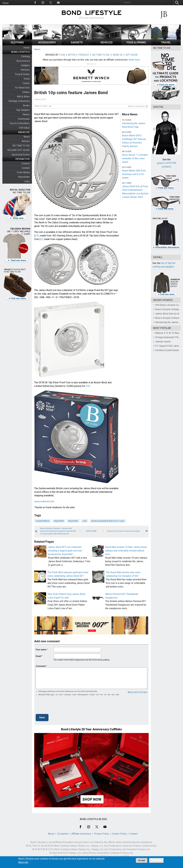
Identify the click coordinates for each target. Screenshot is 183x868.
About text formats (137, 692)
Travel (27, 79)
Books (26, 105)
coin (85, 521)
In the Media (23, 172)
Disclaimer (63, 834)
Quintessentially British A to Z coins (108, 521)
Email (38, 656)
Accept (142, 860)
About (51, 834)
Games (26, 114)
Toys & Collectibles (20, 123)
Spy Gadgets (23, 110)
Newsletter (24, 177)
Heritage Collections (19, 101)
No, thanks (156, 860)
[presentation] (58, 706)
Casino (26, 83)
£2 (42, 239)
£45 (88, 386)
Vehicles (25, 70)
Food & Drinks (22, 74)
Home (6, 3)
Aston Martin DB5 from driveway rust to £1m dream (134, 174)
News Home (91, 531)
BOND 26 (118, 55)
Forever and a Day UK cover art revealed (123, 531)
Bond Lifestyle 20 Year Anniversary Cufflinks (91, 729)
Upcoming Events (21, 155)
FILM (62, 55)
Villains (26, 92)
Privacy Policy (102, 834)
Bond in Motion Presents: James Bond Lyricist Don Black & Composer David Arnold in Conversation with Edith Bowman (58, 531)
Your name (41, 650)
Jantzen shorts (163, 342)
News (27, 137)
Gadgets (25, 65)
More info (23, 862)
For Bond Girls (22, 88)
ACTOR (72, 55)
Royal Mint (59, 521)
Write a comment (136, 106)
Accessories (23, 61)
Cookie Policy (119, 834)
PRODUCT (84, 55)
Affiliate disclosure (81, 834)
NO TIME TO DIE (21, 146)
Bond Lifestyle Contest (167, 318)
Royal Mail (73, 521)
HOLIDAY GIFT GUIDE (19, 150)
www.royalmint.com (44, 501)
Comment (41, 666)
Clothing (25, 56)
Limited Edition (43, 521)
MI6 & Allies (23, 97)
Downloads (24, 119)
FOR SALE (24, 128)
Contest (26, 163)
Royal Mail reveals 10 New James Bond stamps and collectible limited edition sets (126, 551)
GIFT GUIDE (132, 55)
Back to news (41, 106)
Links (27, 181)
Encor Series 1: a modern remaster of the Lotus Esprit (135, 158)
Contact (26, 168)
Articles (26, 141)
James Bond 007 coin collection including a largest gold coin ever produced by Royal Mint (65, 551)
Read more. (134, 60)
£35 (37, 236)
